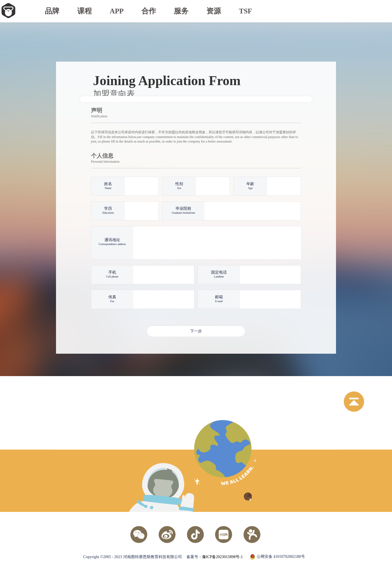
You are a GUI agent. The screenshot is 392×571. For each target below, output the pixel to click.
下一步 (196, 331)
